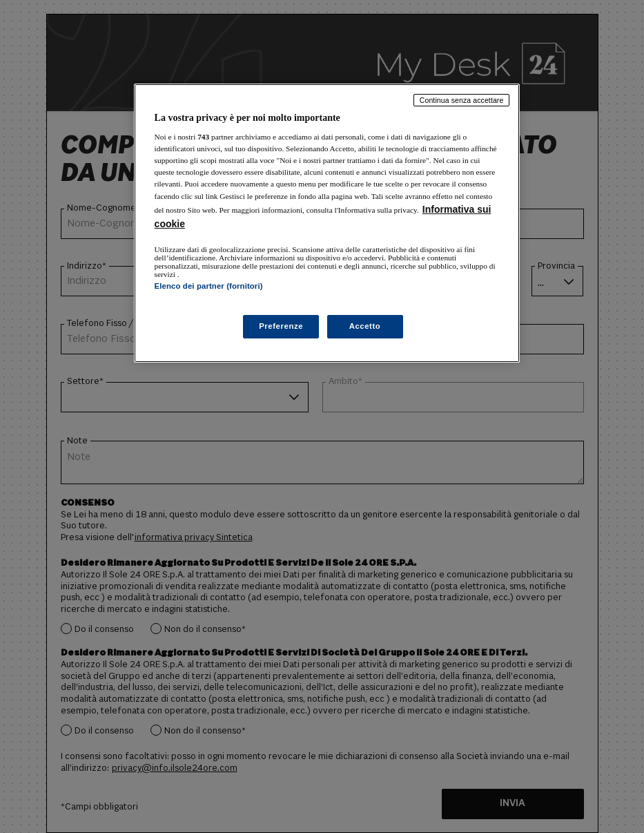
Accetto (365, 326)
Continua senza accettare (462, 100)
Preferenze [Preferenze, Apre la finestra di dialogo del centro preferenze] (281, 326)
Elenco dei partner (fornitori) (209, 286)
